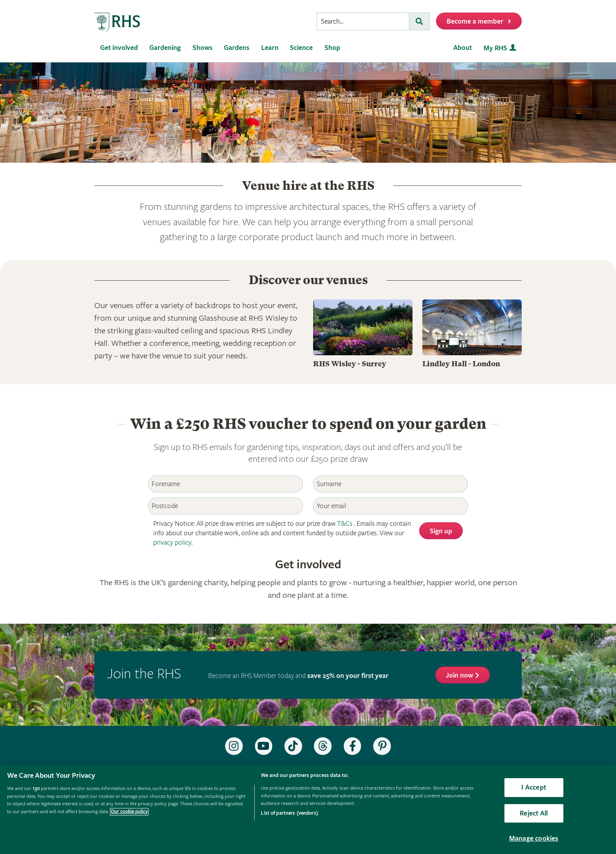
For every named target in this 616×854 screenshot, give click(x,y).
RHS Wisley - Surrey (350, 364)
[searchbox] (363, 21)
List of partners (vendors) (289, 813)
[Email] (390, 506)
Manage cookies (534, 838)
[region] (308, 809)
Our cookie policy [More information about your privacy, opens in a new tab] (129, 812)
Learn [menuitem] (270, 48)
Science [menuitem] (301, 48)
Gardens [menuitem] (237, 48)
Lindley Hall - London (461, 364)
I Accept (533, 787)
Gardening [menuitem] (165, 48)
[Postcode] (225, 506)
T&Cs (345, 524)
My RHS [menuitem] (495, 48)
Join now (459, 675)
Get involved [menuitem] (119, 48)
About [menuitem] (463, 48)
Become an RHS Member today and (298, 676)
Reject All (534, 813)
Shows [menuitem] (203, 48)
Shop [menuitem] (332, 48)
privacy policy (172, 543)
